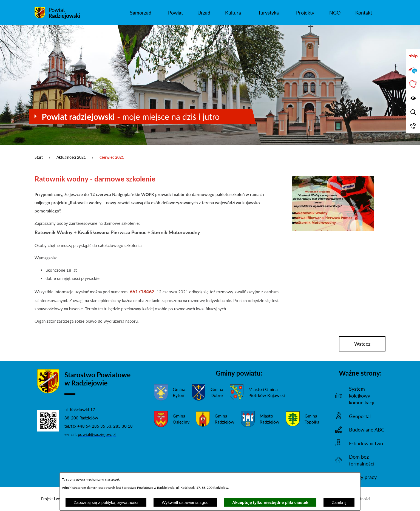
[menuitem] (141, 13)
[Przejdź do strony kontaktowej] (413, 126)
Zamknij (339, 502)
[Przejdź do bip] (413, 56)
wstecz (362, 344)
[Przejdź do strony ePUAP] (413, 70)
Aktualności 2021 (71, 157)
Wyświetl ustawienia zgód (185, 502)
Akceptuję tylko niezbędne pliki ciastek (270, 502)
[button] (333, 229)
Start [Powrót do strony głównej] (39, 157)
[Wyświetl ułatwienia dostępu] (413, 98)
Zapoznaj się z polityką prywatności (106, 502)
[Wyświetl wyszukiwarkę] (413, 112)
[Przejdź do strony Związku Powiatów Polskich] (413, 84)
